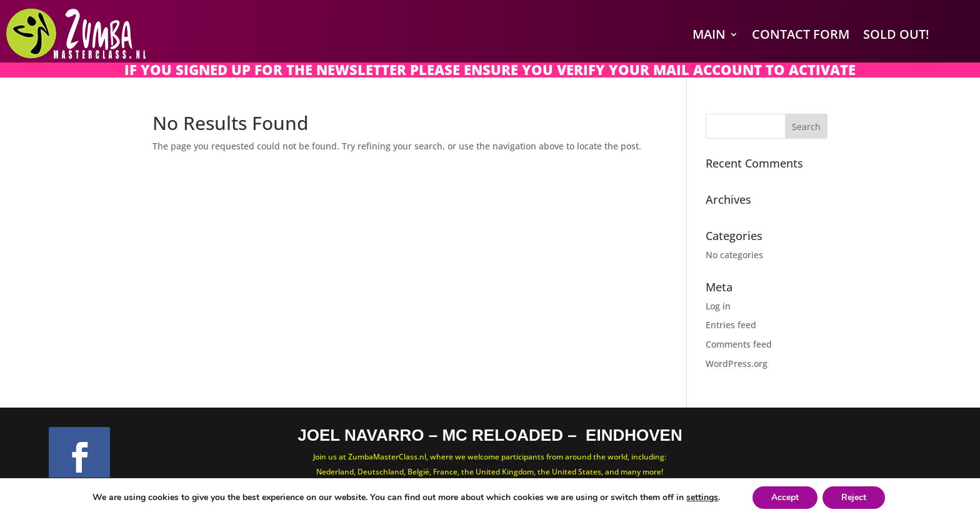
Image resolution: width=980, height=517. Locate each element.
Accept (785, 497)
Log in (718, 306)
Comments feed (739, 344)
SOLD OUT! (896, 34)
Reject (854, 497)
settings (702, 498)
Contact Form (801, 34)
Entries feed (731, 325)
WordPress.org (737, 364)
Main (709, 34)
